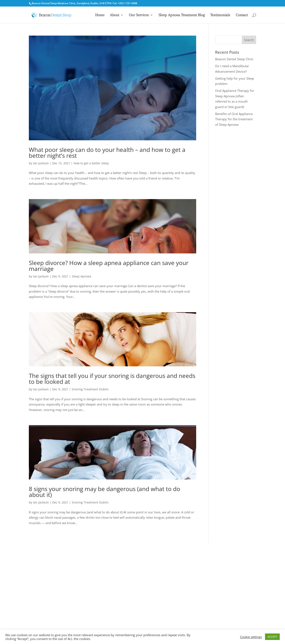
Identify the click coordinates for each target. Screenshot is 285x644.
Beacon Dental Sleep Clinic (234, 59)
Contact (242, 15)
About (115, 15)
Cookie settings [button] (251, 637)
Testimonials (220, 15)
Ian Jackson (41, 163)
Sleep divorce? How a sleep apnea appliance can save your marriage (109, 266)
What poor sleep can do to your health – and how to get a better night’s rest (107, 153)
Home (100, 15)
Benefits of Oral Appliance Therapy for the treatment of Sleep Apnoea (234, 119)
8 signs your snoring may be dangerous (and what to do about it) (105, 492)
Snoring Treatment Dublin (90, 389)
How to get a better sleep (91, 163)
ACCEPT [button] (272, 637)
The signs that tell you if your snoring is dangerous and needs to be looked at (112, 379)
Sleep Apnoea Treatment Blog (182, 15)
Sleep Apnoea (81, 276)
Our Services (139, 15)
